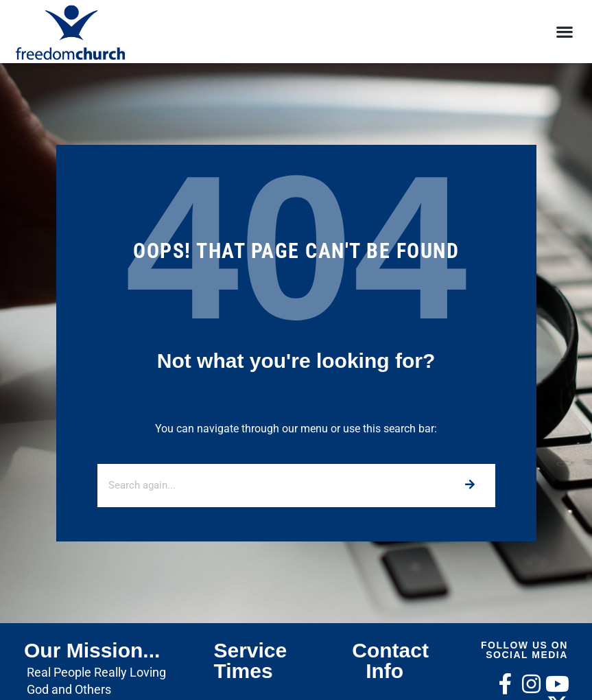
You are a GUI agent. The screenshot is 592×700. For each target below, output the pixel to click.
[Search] (470, 485)
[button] (565, 32)
